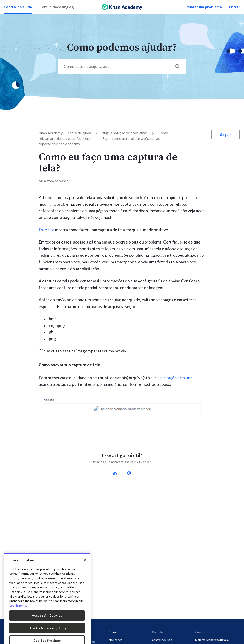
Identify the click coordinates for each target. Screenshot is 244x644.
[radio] (115, 473)
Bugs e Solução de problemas (125, 133)
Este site (47, 230)
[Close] (85, 581)
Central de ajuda (18, 7)
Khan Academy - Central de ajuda (65, 133)
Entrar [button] (235, 7)
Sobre (113, 632)
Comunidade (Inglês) (57, 7)
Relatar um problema (204, 7)
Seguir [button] (226, 134)
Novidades (116, 640)
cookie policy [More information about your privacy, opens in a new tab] (18, 626)
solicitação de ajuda (175, 378)
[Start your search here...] (122, 66)
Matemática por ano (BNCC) (212, 640)
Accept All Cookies (47, 636)
